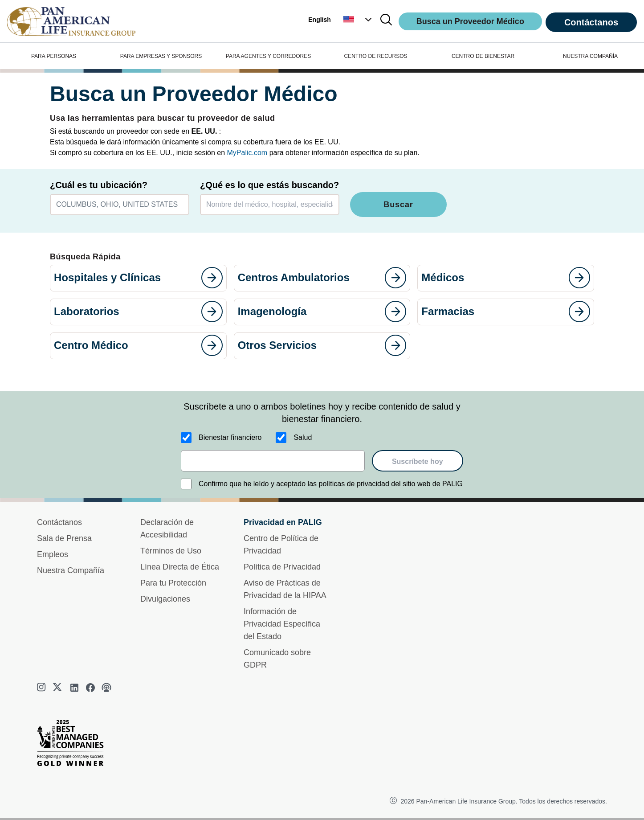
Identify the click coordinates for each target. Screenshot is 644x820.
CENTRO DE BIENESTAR (483, 56)
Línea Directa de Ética (180, 567)
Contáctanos (591, 22)
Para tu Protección (173, 583)
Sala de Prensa (64, 538)
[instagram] (42, 688)
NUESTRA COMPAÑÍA (590, 56)
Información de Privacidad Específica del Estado (282, 624)
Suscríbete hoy (418, 461)
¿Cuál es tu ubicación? (99, 185)
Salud (303, 437)
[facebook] (90, 688)
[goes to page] (212, 278)
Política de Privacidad (282, 567)
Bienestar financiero (230, 437)
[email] (273, 461)
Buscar (398, 205)
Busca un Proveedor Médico (470, 21)
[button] (359, 20)
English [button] (320, 20)
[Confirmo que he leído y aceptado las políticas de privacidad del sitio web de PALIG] (186, 484)
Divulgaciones (165, 599)
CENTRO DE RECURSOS (375, 56)
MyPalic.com (247, 153)
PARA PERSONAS (54, 56)
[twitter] (58, 688)
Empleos (53, 554)
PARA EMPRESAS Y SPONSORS (161, 56)
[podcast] (106, 688)
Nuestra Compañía (71, 570)
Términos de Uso (171, 551)
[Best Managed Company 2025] (74, 745)
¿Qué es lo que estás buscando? (269, 185)
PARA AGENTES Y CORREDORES (268, 56)
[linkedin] (74, 688)
